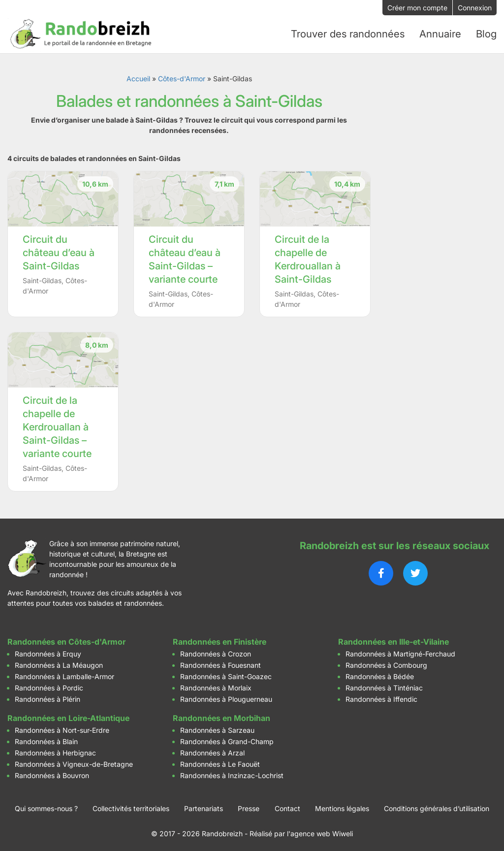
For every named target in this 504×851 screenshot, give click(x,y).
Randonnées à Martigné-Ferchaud (400, 651)
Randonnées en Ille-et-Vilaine (394, 639)
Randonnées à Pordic (49, 685)
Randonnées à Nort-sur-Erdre (62, 728)
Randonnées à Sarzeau (217, 728)
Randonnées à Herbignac (55, 750)
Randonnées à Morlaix (216, 685)
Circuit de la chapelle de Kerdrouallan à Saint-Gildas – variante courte (57, 425)
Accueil (138, 76)
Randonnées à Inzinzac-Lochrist (232, 773)
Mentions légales (342, 806)
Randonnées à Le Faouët (220, 762)
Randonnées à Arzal (212, 750)
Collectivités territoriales (131, 806)
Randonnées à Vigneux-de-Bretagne (74, 762)
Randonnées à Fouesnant (220, 663)
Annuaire (441, 33)
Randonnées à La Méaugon (59, 663)
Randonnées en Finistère (220, 639)
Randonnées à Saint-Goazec (226, 674)
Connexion (475, 8)
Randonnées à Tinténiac (384, 685)
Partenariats (204, 806)
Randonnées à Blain (46, 739)
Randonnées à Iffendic (381, 697)
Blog (486, 33)
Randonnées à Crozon (216, 651)
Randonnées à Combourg (386, 663)
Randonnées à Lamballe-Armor (64, 674)
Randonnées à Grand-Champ (227, 739)
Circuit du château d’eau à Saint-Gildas (59, 251)
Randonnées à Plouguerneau (226, 697)
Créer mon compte (417, 8)
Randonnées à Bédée (380, 674)
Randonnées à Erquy (48, 651)
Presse (249, 806)
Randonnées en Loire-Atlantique (68, 716)
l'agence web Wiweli (320, 831)
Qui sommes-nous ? (46, 806)
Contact (287, 806)
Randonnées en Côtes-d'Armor (66, 639)
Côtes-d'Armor (182, 76)
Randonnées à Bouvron (52, 773)
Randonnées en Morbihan (221, 716)
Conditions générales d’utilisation (437, 806)
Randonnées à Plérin (47, 697)
